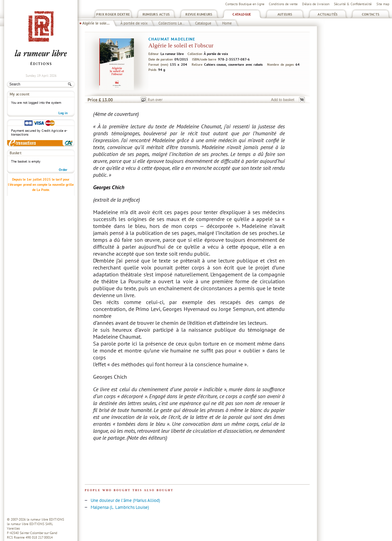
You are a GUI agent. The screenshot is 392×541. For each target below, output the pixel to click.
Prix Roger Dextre (113, 14)
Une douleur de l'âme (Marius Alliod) (125, 500)
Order (63, 170)
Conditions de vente (283, 4)
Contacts (371, 14)
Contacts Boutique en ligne (245, 4)
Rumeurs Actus (156, 14)
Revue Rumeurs (199, 14)
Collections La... (171, 23)
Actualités (328, 14)
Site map (383, 4)
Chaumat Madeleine (172, 39)
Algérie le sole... (96, 23)
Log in (63, 113)
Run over (155, 100)
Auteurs (285, 14)
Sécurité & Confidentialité (353, 4)
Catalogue (242, 14)
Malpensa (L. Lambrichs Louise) (120, 507)
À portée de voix (134, 23)
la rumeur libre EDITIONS (45, 519)
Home (227, 23)
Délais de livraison (316, 4)
